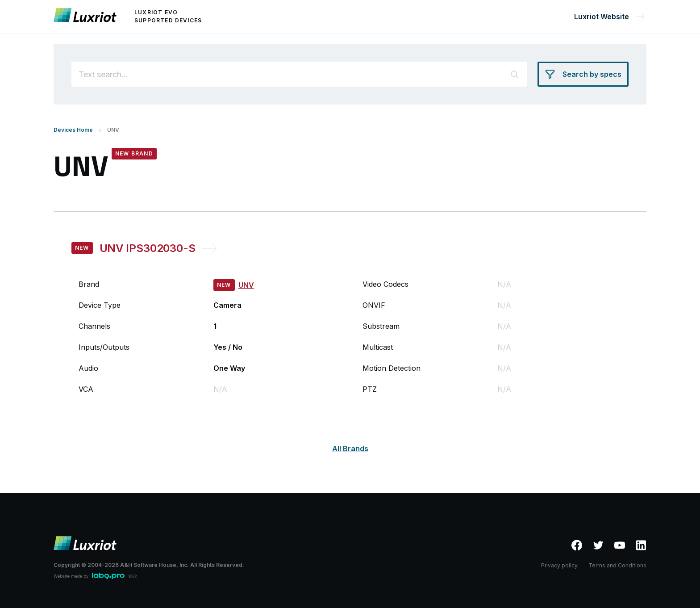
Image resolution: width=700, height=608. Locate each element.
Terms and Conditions (617, 565)
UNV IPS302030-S (148, 248)
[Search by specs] (583, 74)
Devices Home (73, 130)
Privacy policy (559, 565)
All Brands (350, 449)
